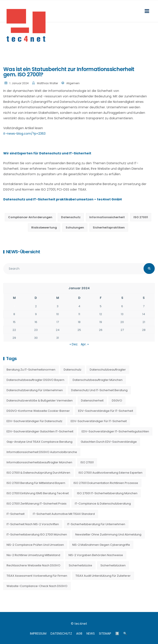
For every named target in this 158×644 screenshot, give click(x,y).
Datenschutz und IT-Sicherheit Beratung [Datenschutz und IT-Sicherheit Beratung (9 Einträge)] (99, 390)
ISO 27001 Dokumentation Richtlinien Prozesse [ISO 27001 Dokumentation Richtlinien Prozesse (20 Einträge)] (106, 483)
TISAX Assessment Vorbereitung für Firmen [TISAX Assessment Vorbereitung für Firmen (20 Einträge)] (37, 576)
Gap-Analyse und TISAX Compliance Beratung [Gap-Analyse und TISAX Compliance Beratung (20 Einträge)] (39, 442)
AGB (79, 633)
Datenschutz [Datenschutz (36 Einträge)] (73, 370)
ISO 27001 (141, 217)
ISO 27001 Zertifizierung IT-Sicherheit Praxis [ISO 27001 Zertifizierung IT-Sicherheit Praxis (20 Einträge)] (37, 504)
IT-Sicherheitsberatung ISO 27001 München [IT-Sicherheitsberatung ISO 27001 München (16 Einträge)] (37, 534)
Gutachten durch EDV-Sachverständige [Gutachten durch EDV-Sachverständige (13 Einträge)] (109, 442)
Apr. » (85, 344)
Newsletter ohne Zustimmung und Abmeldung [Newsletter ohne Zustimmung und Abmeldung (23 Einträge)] (108, 534)
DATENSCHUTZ (61, 633)
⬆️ (117, 633)
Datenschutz (71, 217)
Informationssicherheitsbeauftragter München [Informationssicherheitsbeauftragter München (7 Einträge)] (39, 462)
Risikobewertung (44, 227)
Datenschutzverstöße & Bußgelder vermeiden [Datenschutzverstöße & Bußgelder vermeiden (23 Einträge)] (40, 400)
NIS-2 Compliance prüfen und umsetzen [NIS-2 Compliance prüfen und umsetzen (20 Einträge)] (35, 545)
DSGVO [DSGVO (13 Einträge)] (117, 400)
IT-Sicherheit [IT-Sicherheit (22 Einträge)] (16, 514)
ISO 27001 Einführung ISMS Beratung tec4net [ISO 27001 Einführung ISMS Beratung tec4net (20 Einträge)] (38, 493)
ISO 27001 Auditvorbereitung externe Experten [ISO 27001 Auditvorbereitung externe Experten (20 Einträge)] (111, 473)
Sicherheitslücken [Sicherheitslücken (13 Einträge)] (113, 565)
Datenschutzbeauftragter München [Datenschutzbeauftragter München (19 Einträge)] (98, 380)
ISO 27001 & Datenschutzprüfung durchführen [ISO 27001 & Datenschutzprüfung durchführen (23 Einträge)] (38, 473)
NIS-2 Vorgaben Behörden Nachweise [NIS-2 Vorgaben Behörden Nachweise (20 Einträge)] (96, 555)
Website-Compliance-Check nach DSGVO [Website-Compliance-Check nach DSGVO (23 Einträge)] (37, 586)
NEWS (91, 633)
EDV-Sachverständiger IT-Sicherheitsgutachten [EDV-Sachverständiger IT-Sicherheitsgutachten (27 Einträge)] (115, 431)
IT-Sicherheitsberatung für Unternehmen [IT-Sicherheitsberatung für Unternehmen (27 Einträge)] (96, 524)
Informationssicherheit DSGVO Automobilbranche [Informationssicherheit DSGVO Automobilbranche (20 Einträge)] (42, 452)
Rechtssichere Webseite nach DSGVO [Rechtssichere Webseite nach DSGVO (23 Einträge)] (33, 565)
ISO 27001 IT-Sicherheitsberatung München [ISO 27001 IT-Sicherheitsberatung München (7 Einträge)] (107, 493)
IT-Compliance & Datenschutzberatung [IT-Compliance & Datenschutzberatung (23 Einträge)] (103, 504)
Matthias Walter (47, 83)
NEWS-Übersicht (23, 252)
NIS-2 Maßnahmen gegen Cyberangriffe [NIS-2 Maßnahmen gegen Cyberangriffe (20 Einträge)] (101, 545)
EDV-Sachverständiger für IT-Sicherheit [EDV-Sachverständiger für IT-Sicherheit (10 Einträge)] (99, 421)
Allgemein (73, 83)
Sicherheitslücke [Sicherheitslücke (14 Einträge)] (80, 565)
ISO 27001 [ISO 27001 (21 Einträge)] (87, 462)
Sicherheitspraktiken (109, 227)
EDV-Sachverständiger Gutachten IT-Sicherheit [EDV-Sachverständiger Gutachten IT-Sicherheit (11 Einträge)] (40, 431)
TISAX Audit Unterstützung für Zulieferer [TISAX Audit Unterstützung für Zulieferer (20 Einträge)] (103, 576)
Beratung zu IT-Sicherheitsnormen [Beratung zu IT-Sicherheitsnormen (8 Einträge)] (31, 370)
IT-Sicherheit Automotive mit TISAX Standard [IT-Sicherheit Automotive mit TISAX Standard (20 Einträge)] (64, 514)
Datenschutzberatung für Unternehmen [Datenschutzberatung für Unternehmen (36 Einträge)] (35, 390)
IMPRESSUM (38, 633)
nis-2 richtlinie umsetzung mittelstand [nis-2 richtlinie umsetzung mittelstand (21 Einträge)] (33, 555)
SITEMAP (105, 633)
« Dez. (74, 344)
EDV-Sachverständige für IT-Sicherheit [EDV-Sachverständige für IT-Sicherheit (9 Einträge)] (106, 411)
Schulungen (75, 227)
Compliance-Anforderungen (30, 217)
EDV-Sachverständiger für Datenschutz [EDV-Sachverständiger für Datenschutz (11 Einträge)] (34, 421)
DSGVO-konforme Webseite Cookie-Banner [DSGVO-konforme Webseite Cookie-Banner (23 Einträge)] (38, 411)
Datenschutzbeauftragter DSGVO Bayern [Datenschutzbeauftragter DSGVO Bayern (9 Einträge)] (35, 380)
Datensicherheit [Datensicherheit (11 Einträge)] (92, 400)
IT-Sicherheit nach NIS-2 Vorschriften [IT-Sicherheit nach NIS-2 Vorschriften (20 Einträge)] (33, 524)
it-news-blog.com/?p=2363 (24, 134)
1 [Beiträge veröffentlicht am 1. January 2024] (14, 306)
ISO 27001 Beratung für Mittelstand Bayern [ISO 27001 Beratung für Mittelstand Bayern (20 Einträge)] (36, 483)
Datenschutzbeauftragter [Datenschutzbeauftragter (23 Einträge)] (108, 370)
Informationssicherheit (107, 217)
